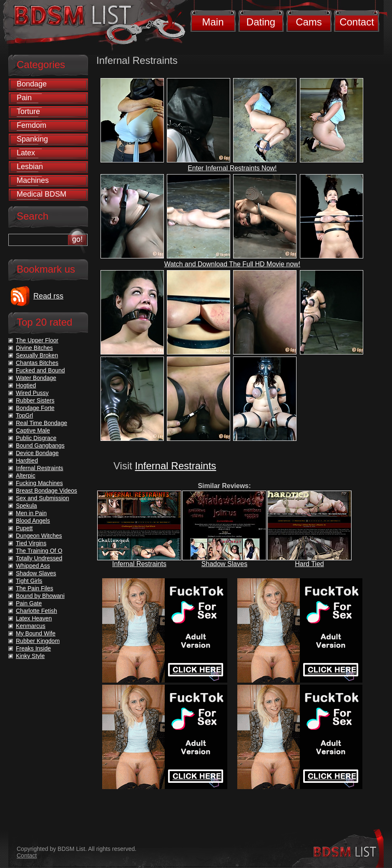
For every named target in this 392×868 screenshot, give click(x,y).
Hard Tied (309, 564)
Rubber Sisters (35, 400)
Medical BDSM (41, 194)
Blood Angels (33, 521)
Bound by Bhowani (40, 596)
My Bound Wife (36, 633)
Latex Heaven (34, 618)
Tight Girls (29, 581)
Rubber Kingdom (38, 641)
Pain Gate (29, 603)
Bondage (32, 84)
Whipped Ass (33, 566)
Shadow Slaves (224, 564)
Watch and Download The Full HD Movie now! (232, 264)
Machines (33, 180)
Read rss (48, 296)
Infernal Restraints (176, 466)
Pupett (24, 528)
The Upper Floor (37, 340)
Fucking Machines (39, 483)
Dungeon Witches (39, 536)
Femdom (31, 125)
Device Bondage (37, 453)
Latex (26, 153)
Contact (357, 22)
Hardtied (27, 461)
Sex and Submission (43, 498)
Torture (28, 111)
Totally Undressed (39, 558)
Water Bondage (36, 378)
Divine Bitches (34, 348)
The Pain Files (34, 588)
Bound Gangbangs (40, 445)
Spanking (32, 139)
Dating (261, 22)
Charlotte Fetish (36, 611)
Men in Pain (31, 513)
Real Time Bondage (41, 423)
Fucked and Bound (40, 370)
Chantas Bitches (37, 363)
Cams (309, 22)
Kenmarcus (31, 626)
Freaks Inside (33, 648)
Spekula (26, 506)
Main (213, 22)
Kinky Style (30, 656)
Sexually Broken (37, 355)
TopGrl (24, 415)
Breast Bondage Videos (46, 491)
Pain (24, 98)
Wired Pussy (32, 393)
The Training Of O (39, 551)
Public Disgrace (36, 438)
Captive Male (33, 430)
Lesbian (30, 167)
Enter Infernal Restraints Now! (232, 168)
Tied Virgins (31, 543)
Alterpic (26, 476)
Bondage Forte (35, 408)
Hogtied (26, 385)
